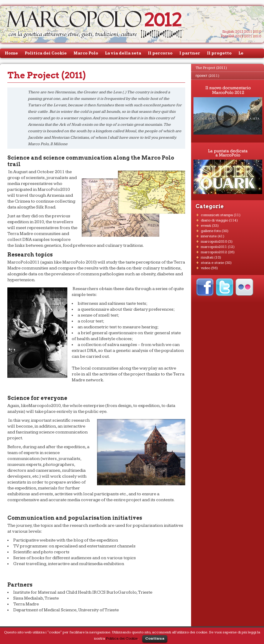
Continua (155, 638)
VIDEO (205, 268)
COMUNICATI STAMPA (217, 215)
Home (11, 53)
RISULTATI (207, 257)
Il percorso (160, 53)
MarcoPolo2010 (214, 241)
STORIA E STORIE (212, 263)
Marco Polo (86, 53)
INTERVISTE (209, 236)
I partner (190, 53)
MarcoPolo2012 (214, 252)
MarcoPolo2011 (214, 247)
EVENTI (206, 226)
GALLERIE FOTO (211, 231)
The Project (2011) (211, 68)
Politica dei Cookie (46, 53)
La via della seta (123, 53)
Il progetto (219, 53)
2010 (257, 32)
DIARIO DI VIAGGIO (214, 220)
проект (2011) (207, 76)
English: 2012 (233, 32)
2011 (248, 32)
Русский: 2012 (232, 36)
